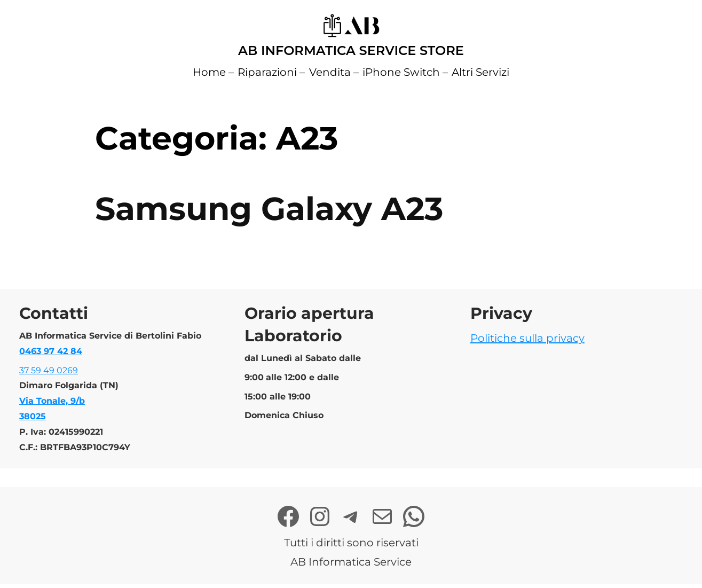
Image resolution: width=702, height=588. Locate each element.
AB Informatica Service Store (351, 50)
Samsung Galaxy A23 (269, 209)
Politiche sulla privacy (527, 338)
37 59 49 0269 (49, 370)
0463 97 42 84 (51, 351)
